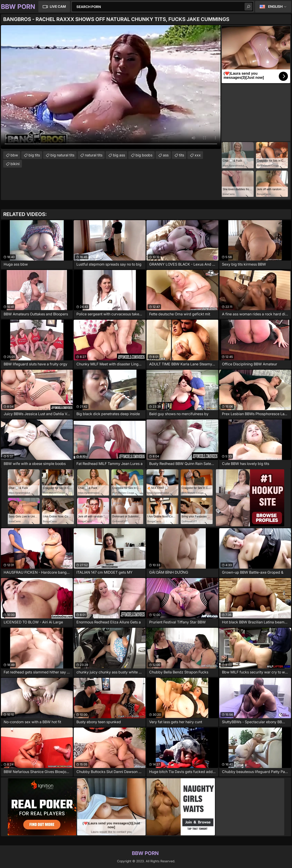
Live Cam (58, 7)
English (275, 7)
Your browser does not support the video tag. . (111, 87)
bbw (14, 155)
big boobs (144, 155)
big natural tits (62, 155)
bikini (15, 164)
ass (166, 155)
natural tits (94, 155)
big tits (34, 155)
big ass (119, 155)
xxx (198, 155)
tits (182, 155)
